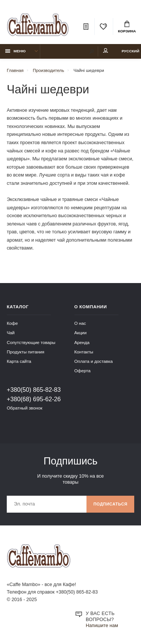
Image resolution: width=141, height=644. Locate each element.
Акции (81, 333)
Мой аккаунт (106, 51)
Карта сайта (19, 361)
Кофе (12, 323)
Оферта (83, 371)
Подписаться (110, 504)
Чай (11, 333)
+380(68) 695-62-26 (34, 399)
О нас (80, 323)
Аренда (82, 342)
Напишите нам (102, 626)
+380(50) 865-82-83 (34, 390)
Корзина (127, 27)
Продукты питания (26, 352)
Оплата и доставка (94, 361)
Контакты (84, 352)
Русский (130, 51)
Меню (16, 51)
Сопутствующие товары (31, 342)
